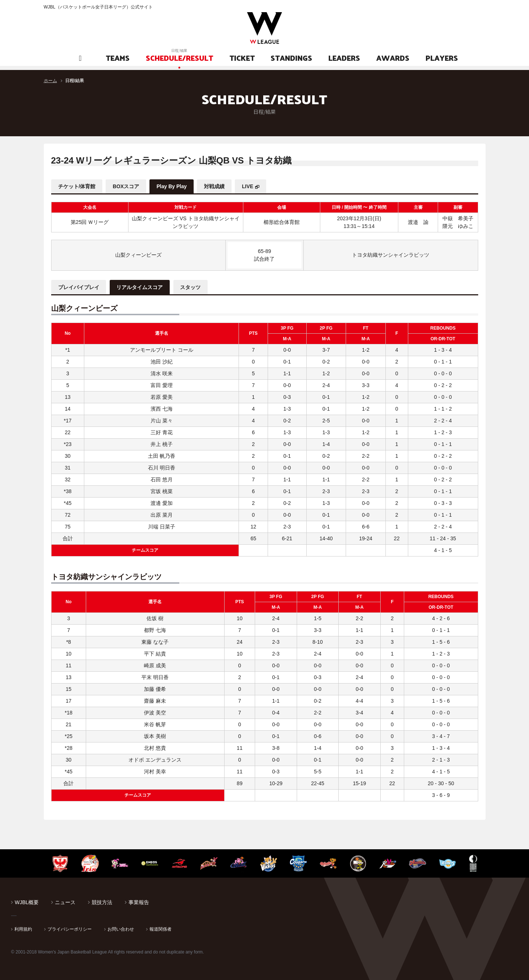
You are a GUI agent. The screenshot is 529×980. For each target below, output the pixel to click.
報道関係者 (161, 928)
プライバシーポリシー (70, 928)
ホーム (50, 81)
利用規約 (23, 928)
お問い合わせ (121, 928)
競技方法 (102, 902)
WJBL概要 (27, 902)
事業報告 (139, 902)
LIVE (252, 186)
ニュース (65, 902)
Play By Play (174, 186)
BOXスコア (127, 186)
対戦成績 (218, 186)
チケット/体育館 (77, 186)
